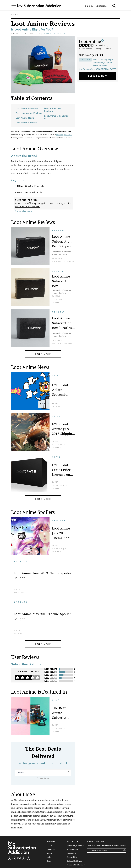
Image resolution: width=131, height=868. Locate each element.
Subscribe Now (97, 76)
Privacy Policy (72, 842)
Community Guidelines (76, 838)
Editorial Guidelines (75, 854)
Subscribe (101, 6)
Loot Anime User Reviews (53, 110)
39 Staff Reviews (85, 49)
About (50, 838)
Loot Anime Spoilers (26, 122)
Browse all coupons (23, 211)
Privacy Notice (43, 771)
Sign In (89, 6)
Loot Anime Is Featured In (56, 117)
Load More (43, 354)
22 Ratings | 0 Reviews (102, 49)
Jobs (49, 850)
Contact (50, 846)
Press (49, 854)
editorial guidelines (64, 135)
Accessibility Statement (76, 857)
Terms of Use (72, 850)
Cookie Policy (72, 846)
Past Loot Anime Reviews (29, 113)
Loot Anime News (25, 118)
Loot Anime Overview (27, 108)
